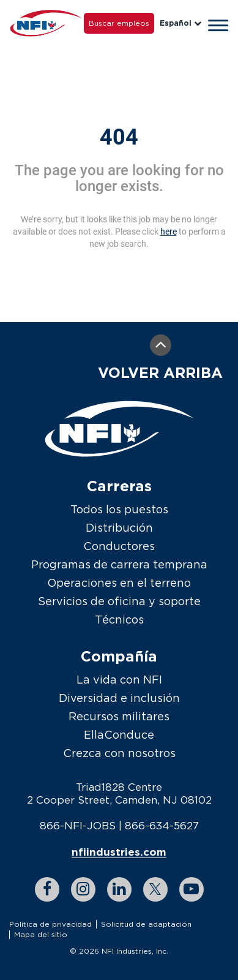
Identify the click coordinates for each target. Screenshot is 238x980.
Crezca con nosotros (119, 753)
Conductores (119, 546)
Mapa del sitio (41, 934)
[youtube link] (192, 889)
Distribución (119, 528)
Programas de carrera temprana (119, 564)
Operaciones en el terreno (119, 583)
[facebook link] (47, 889)
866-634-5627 (162, 826)
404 (119, 137)
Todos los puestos (119, 509)
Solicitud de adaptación (146, 924)
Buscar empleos (119, 23)
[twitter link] (155, 889)
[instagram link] (83, 889)
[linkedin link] (119, 889)
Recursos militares (119, 716)
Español (180, 23)
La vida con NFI (119, 680)
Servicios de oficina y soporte (119, 601)
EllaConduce (119, 735)
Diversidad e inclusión (119, 698)
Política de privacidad (50, 924)
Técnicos (119, 620)
